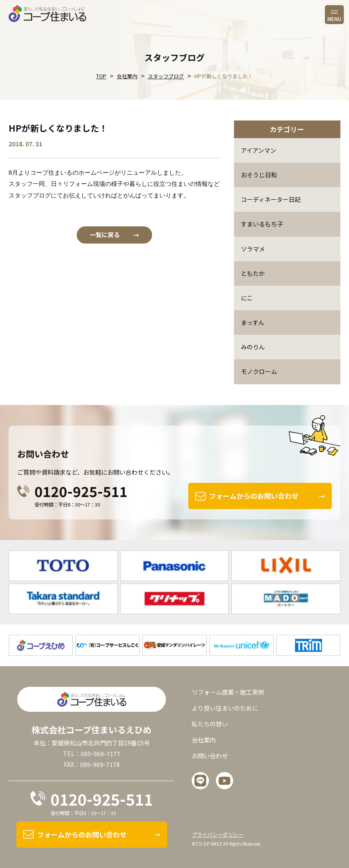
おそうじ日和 (259, 175)
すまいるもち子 (262, 224)
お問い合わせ (210, 756)
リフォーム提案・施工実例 (228, 692)
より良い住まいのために (225, 708)
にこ (247, 298)
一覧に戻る (105, 235)
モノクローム (259, 371)
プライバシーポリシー (218, 834)
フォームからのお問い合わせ (254, 496)
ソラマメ (253, 249)
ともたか (253, 273)
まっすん (253, 322)
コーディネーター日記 (271, 199)
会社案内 (204, 740)
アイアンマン (259, 150)
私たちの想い (210, 724)
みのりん (253, 347)
